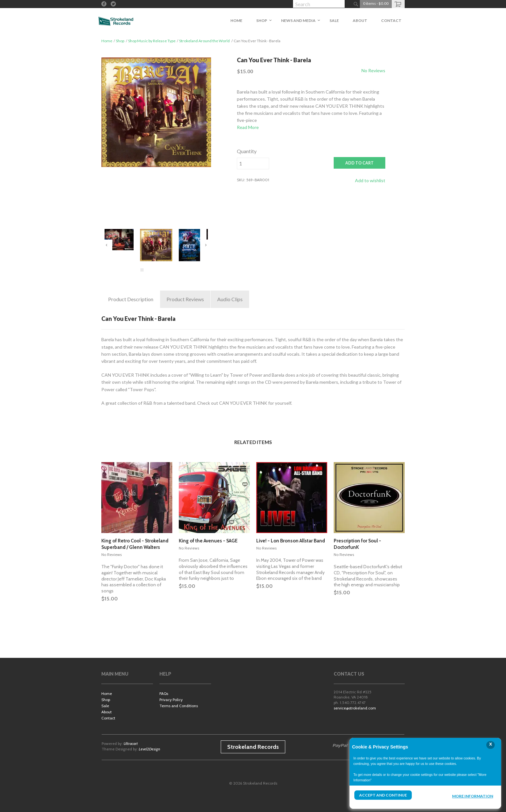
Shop (120, 41)
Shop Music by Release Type (152, 41)
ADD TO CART (359, 163)
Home (107, 41)
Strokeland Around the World (204, 41)
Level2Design (149, 749)
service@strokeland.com (355, 708)
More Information (473, 796)
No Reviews (373, 70)
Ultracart (131, 743)
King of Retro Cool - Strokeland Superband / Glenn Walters (135, 544)
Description (131, 299)
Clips (230, 299)
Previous (107, 245)
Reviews (185, 299)
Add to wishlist (370, 180)
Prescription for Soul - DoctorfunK (357, 544)
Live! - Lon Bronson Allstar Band (291, 541)
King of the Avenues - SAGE (208, 541)
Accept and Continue (383, 795)
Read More (248, 127)
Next (206, 245)
